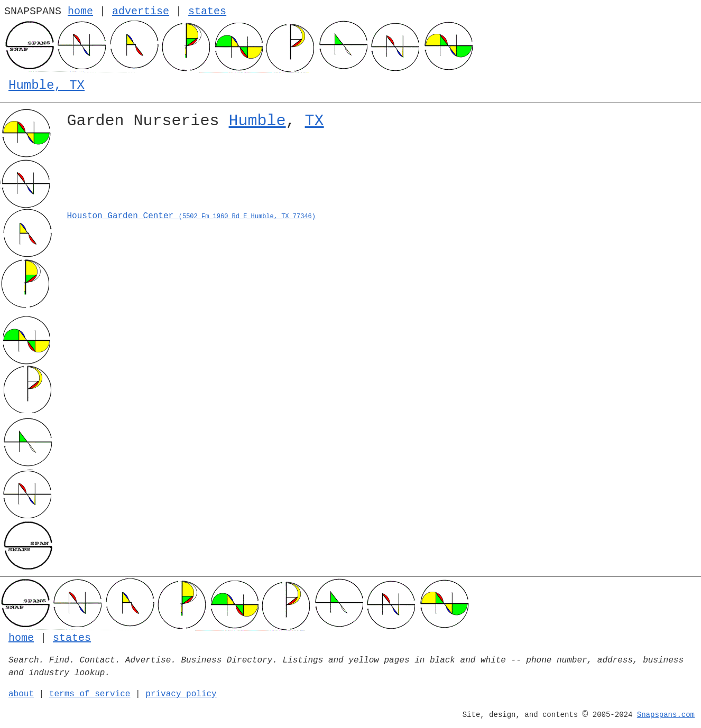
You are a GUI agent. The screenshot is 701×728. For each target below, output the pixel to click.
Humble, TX (47, 85)
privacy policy (181, 694)
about (21, 694)
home (80, 11)
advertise (141, 11)
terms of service (90, 694)
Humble (257, 121)
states (207, 11)
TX (315, 121)
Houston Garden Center (191, 216)
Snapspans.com (666, 715)
